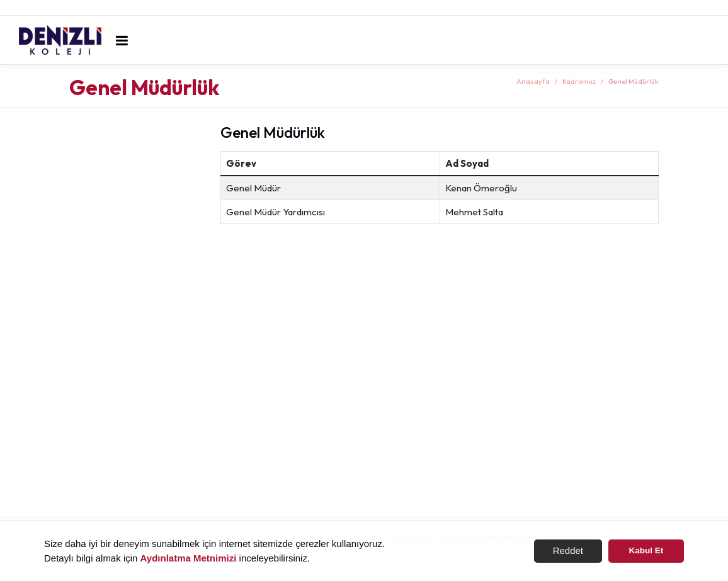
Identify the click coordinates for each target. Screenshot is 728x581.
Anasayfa (533, 81)
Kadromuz (579, 81)
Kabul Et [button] (646, 550)
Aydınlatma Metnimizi (189, 558)
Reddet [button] (568, 550)
